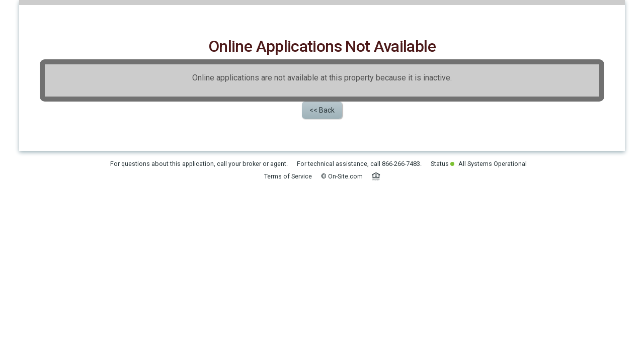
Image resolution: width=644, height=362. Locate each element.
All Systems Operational (489, 234)
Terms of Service (288, 247)
